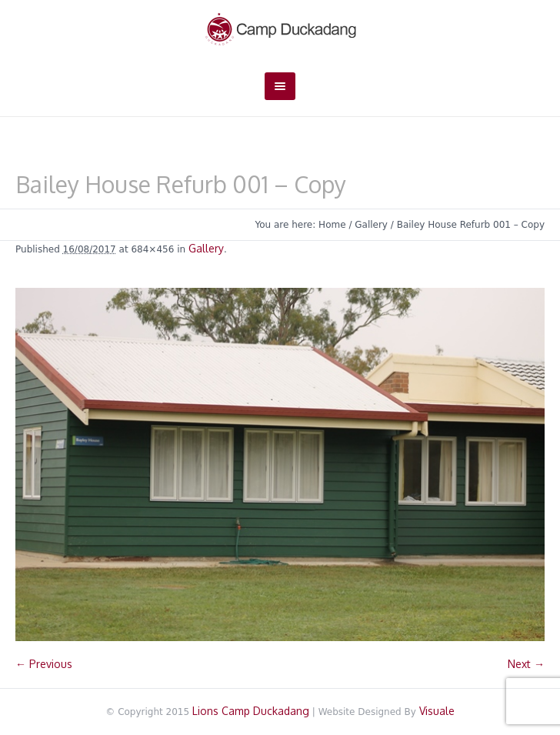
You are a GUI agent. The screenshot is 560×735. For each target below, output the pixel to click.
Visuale (437, 711)
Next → (526, 664)
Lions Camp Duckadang (251, 711)
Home (332, 225)
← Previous (44, 664)
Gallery (371, 225)
